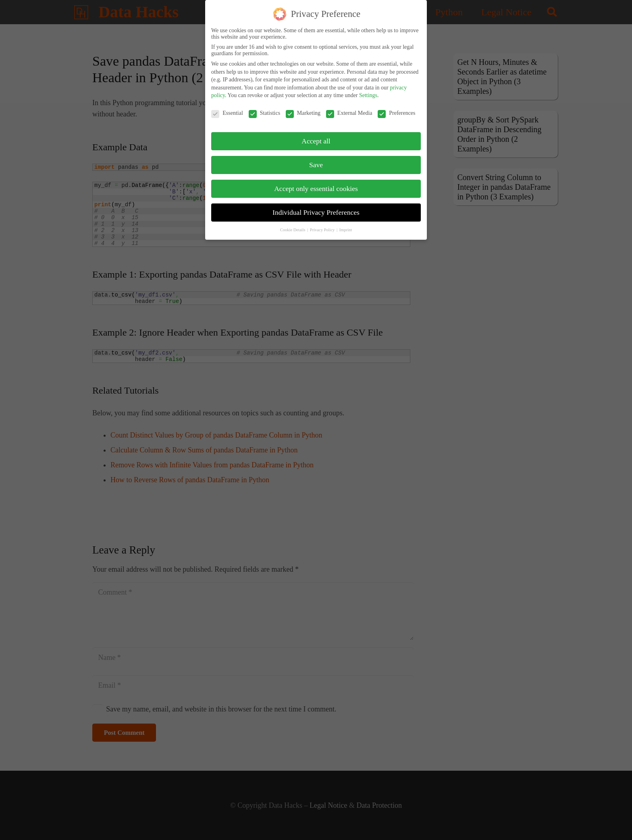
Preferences (396, 109)
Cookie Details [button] (293, 226)
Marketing (303, 109)
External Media (349, 109)
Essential (227, 109)
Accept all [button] (316, 137)
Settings (368, 91)
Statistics (265, 109)
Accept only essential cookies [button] (316, 185)
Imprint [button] (346, 226)
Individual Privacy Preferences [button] (316, 208)
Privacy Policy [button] (323, 226)
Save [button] (316, 161)
